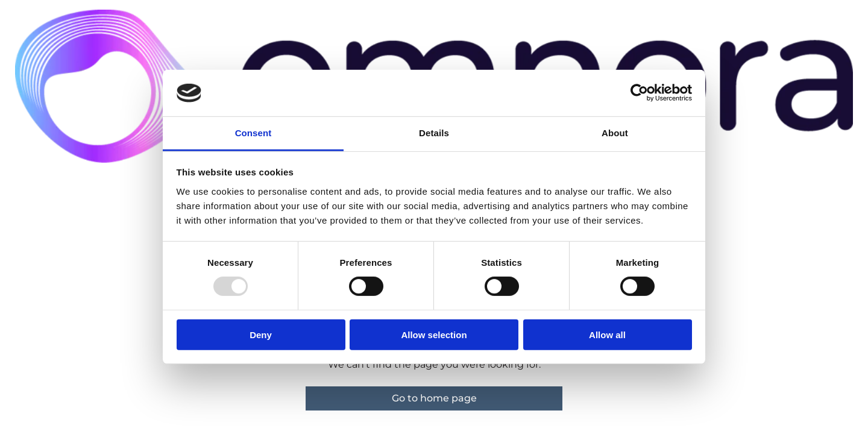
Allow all (607, 334)
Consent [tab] (253, 133)
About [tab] (615, 133)
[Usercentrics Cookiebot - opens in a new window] (639, 93)
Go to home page (434, 398)
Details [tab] (434, 133)
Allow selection (434, 334)
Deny (261, 334)
